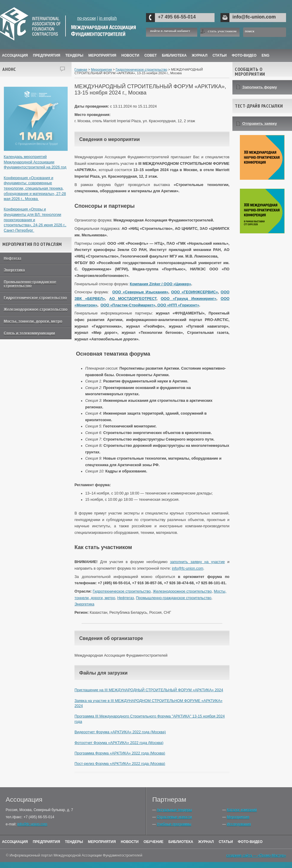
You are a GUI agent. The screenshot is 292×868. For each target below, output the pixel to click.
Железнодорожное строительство (36, 309)
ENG (265, 55)
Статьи (220, 55)
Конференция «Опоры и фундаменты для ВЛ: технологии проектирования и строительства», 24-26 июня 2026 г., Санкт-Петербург (35, 220)
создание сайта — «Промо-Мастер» (256, 855)
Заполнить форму (260, 87)
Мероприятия (102, 55)
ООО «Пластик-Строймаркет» (128, 305)
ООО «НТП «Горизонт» (178, 305)
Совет (150, 55)
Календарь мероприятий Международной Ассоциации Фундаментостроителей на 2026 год (35, 162)
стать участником (222, 31)
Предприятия (46, 55)
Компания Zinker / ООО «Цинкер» (160, 284)
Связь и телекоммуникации (29, 333)
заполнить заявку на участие (198, 562)
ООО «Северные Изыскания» (140, 292)
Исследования (239, 824)
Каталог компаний (242, 810)
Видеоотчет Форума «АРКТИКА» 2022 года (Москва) (120, 732)
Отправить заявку (260, 124)
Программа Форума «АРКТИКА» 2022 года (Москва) (120, 753)
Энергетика (14, 270)
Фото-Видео (244, 55)
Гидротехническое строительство (35, 298)
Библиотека (174, 55)
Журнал (206, 842)
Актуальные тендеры (174, 810)
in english (108, 18)
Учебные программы (174, 824)
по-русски (86, 18)
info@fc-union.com (254, 17)
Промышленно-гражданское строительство (30, 284)
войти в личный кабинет (170, 31)
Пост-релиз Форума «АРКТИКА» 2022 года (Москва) (120, 764)
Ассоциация (15, 55)
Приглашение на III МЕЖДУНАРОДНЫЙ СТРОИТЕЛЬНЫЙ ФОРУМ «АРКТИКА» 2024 (149, 690)
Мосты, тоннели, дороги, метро (33, 321)
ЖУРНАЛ (200, 55)
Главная (81, 69)
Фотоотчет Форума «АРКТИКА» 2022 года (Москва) (119, 743)
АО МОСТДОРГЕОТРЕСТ (133, 299)
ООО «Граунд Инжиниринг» (189, 299)
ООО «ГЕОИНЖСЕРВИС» (194, 292)
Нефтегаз (13, 258)
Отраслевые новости (174, 817)
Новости (130, 55)
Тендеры (74, 55)
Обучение (154, 842)
